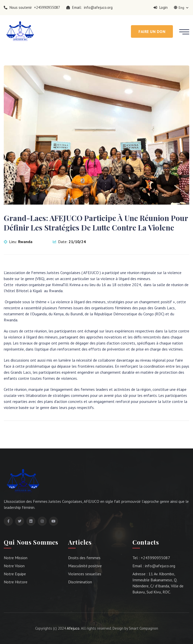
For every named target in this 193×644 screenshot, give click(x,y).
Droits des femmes (84, 558)
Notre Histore (16, 582)
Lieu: (18, 242)
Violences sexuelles (85, 574)
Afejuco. (73, 628)
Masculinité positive (85, 566)
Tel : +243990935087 (151, 558)
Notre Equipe (15, 574)
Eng (182, 8)
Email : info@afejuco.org (154, 566)
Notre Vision (14, 566)
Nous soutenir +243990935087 (32, 8)
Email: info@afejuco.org (89, 8)
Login (161, 8)
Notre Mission (16, 558)
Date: (69, 242)
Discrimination (80, 582)
